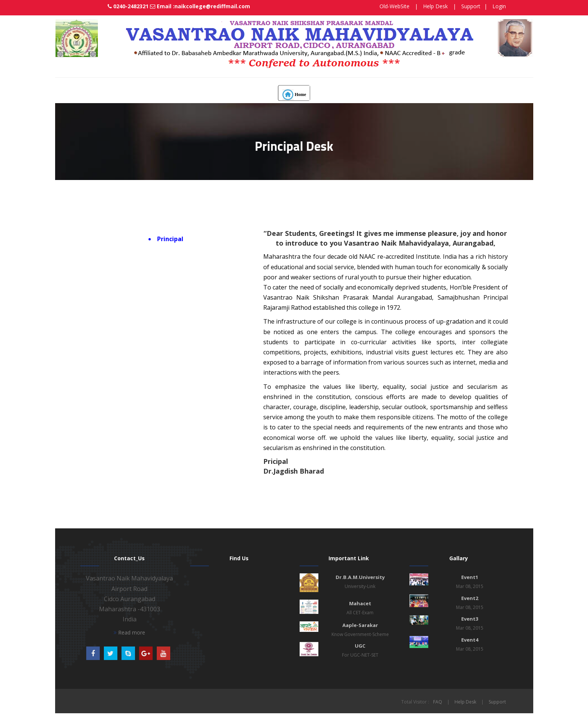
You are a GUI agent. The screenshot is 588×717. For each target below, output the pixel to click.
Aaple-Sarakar (360, 625)
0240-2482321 (123, 6)
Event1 (470, 577)
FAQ (438, 702)
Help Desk (435, 6)
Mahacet (360, 603)
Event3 (470, 619)
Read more (129, 632)
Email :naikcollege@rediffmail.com (191, 6)
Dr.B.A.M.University (360, 577)
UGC (360, 646)
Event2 (470, 598)
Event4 (470, 640)
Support (471, 6)
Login (499, 6)
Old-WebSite (394, 6)
